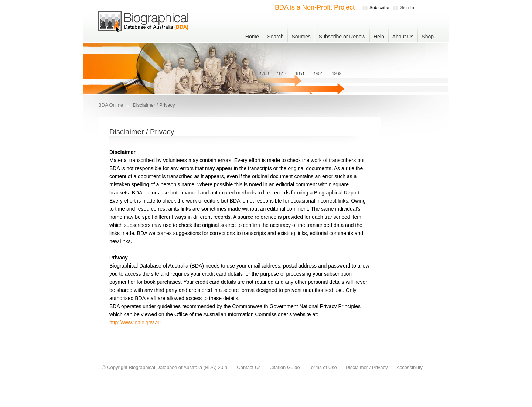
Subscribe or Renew (342, 37)
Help (379, 37)
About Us (403, 37)
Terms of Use (323, 367)
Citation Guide (284, 367)
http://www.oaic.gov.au (135, 323)
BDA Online (111, 105)
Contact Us (249, 367)
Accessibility (410, 367)
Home (252, 37)
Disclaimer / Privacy (366, 367)
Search (275, 37)
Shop (428, 37)
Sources (301, 37)
